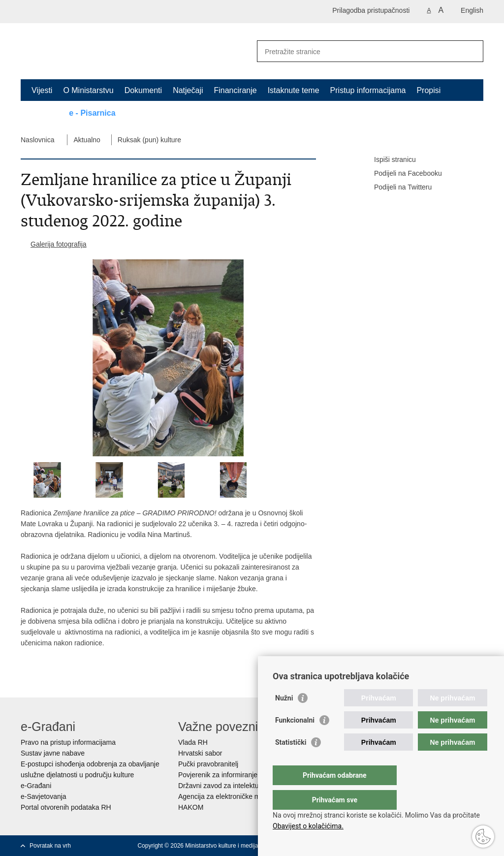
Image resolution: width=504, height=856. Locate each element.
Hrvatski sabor (200, 753)
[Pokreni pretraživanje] (472, 51)
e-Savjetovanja (44, 796)
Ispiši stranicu (388, 160)
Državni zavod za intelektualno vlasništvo (241, 786)
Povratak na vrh (50, 846)
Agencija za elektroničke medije (226, 796)
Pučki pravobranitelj (208, 764)
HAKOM (191, 807)
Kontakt (45, 113)
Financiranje (235, 90)
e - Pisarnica (92, 113)
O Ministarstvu (88, 90)
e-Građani (36, 786)
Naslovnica (37, 140)
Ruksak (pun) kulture (149, 140)
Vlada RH (193, 742)
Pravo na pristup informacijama (68, 742)
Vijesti (42, 90)
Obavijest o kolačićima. (308, 826)
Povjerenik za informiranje (218, 775)
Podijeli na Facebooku (401, 174)
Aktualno (87, 140)
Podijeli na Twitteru (396, 188)
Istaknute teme (294, 90)
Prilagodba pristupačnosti (371, 10)
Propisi (428, 90)
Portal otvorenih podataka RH (66, 807)
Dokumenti (143, 90)
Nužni (284, 718)
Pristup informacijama (368, 90)
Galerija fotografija (59, 244)
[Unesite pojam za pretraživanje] (360, 51)
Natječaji (188, 90)
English (472, 10)
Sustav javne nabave (53, 753)
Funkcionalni (295, 740)
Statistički (291, 762)
